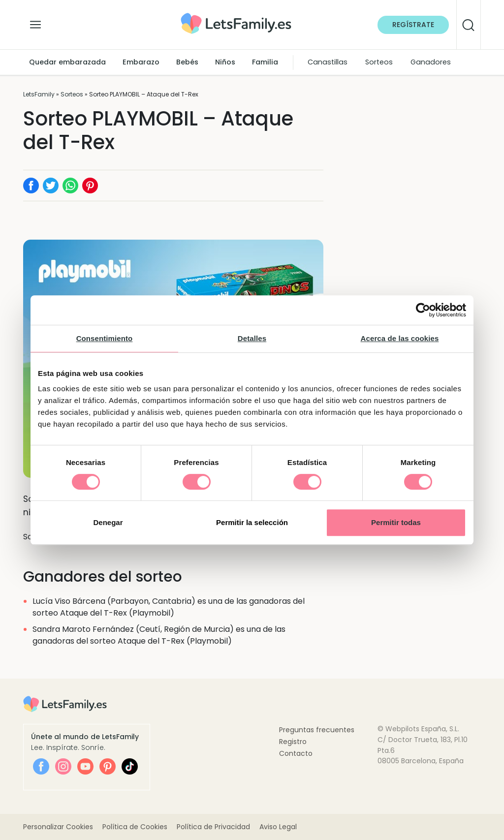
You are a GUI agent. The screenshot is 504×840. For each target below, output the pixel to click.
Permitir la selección (252, 522)
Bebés (187, 62)
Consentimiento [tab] (105, 338)
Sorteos (379, 62)
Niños (225, 62)
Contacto (296, 753)
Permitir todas (396, 522)
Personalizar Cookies (58, 827)
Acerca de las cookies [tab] (400, 338)
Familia (265, 62)
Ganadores (431, 62)
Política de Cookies (135, 827)
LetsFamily (39, 94)
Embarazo (141, 62)
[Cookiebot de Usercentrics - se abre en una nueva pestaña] (423, 310)
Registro (293, 742)
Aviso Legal (278, 827)
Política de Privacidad (213, 827)
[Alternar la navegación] (35, 22)
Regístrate (413, 25)
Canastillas (328, 62)
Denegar (108, 522)
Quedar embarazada (67, 62)
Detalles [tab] (252, 338)
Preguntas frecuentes (317, 730)
